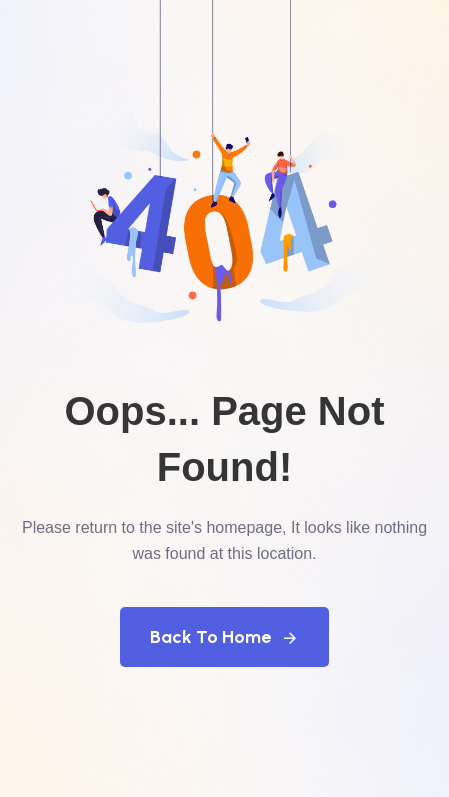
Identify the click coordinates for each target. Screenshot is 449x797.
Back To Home (224, 637)
